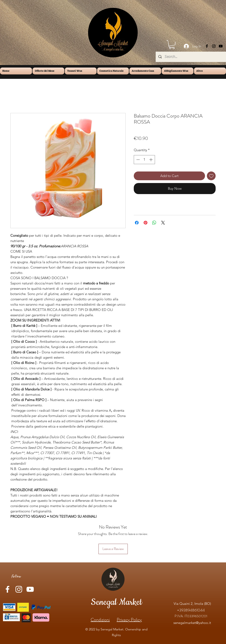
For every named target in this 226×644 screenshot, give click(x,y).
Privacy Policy (129, 620)
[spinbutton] (144, 160)
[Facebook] (207, 46)
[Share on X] (163, 223)
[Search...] (190, 57)
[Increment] (151, 160)
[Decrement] (138, 160)
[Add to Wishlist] (211, 176)
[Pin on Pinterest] (146, 223)
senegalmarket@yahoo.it (192, 623)
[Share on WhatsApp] (154, 223)
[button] (172, 45)
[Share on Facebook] (137, 223)
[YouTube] (221, 46)
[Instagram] (214, 46)
